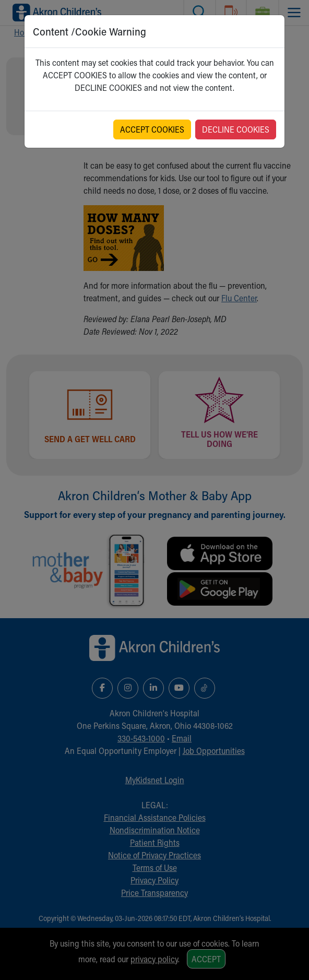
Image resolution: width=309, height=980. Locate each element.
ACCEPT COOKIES (152, 129)
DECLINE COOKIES (236, 129)
